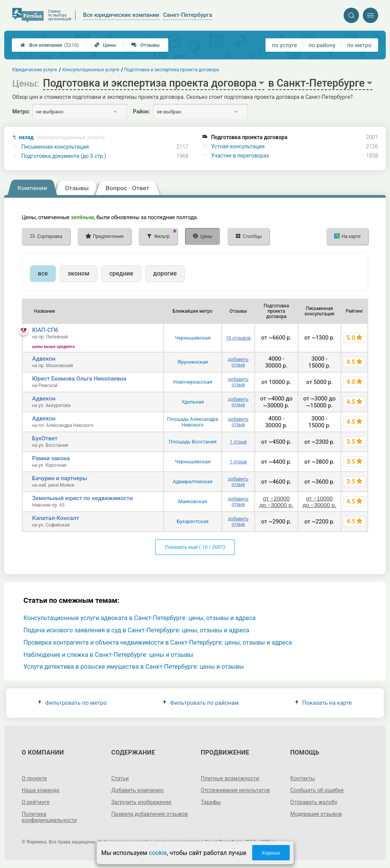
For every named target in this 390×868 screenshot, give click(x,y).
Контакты (303, 778)
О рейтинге (36, 802)
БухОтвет (45, 438)
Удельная (193, 402)
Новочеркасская (193, 382)
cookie (158, 853)
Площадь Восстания (193, 442)
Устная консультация (238, 146)
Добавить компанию (137, 790)
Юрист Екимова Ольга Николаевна (79, 379)
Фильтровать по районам (201, 703)
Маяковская (193, 501)
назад (62, 137)
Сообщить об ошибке (317, 790)
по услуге (285, 45)
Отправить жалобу (314, 802)
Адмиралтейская (193, 482)
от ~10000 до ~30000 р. (320, 502)
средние (121, 273)
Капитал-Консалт (56, 518)
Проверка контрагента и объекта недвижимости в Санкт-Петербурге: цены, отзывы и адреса (158, 642)
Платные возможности (230, 778)
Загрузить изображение (141, 802)
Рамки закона (51, 458)
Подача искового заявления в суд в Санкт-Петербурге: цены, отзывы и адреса (136, 630)
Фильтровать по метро (73, 703)
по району (322, 45)
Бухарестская (193, 521)
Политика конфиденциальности (49, 817)
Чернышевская (193, 338)
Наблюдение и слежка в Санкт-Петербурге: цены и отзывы (108, 655)
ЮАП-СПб (45, 330)
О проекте (34, 778)
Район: (141, 112)
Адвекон (44, 359)
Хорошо (271, 853)
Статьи (120, 778)
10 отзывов (238, 338)
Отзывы (145, 45)
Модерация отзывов (316, 814)
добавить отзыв (238, 362)
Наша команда (41, 790)
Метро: (21, 112)
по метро (359, 45)
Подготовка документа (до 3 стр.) (64, 156)
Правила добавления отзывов (149, 814)
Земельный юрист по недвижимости (83, 498)
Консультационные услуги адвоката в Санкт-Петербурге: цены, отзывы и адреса (139, 618)
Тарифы (211, 802)
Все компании (50, 45)
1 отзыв (238, 442)
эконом (79, 273)
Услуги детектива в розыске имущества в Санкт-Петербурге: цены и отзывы (134, 667)
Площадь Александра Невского (193, 422)
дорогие (165, 273)
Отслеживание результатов (235, 790)
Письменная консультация (55, 147)
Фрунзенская (193, 362)
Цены (105, 45)
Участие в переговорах (240, 156)
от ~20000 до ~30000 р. (276, 502)
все (43, 273)
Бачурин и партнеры (60, 478)
